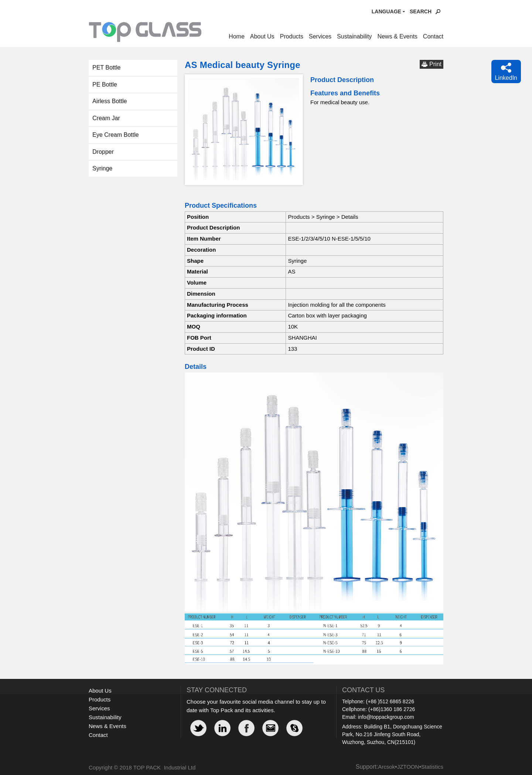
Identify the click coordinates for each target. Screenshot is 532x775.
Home (237, 36)
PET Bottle (106, 67)
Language (386, 11)
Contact (433, 36)
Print (435, 64)
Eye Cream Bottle (115, 135)
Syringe (102, 168)
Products (292, 36)
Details (350, 217)
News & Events (397, 36)
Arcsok (386, 767)
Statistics (432, 767)
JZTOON (408, 767)
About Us (262, 36)
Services (320, 36)
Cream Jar (106, 118)
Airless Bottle (110, 101)
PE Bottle (105, 84)
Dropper (103, 152)
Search (421, 11)
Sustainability (354, 36)
